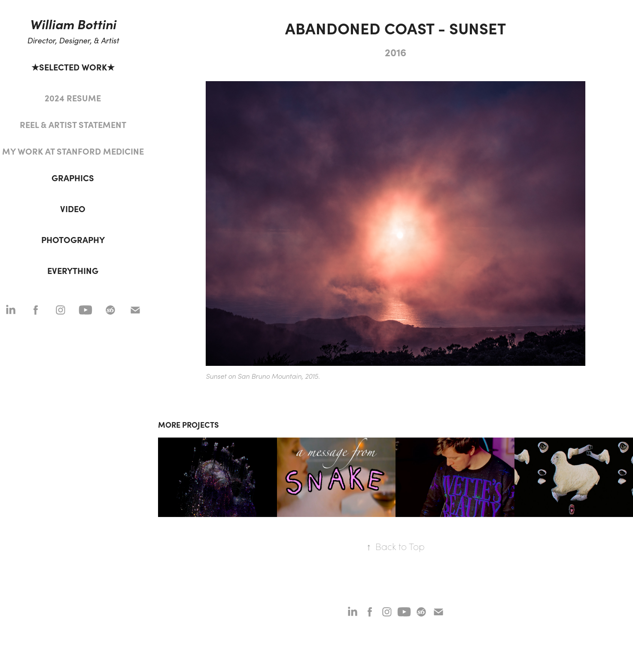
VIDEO (73, 208)
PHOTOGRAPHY (73, 239)
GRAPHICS (73, 178)
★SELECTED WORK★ (73, 67)
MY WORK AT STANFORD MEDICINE (73, 151)
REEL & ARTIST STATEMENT (73, 124)
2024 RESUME (73, 98)
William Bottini (73, 24)
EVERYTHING (73, 270)
